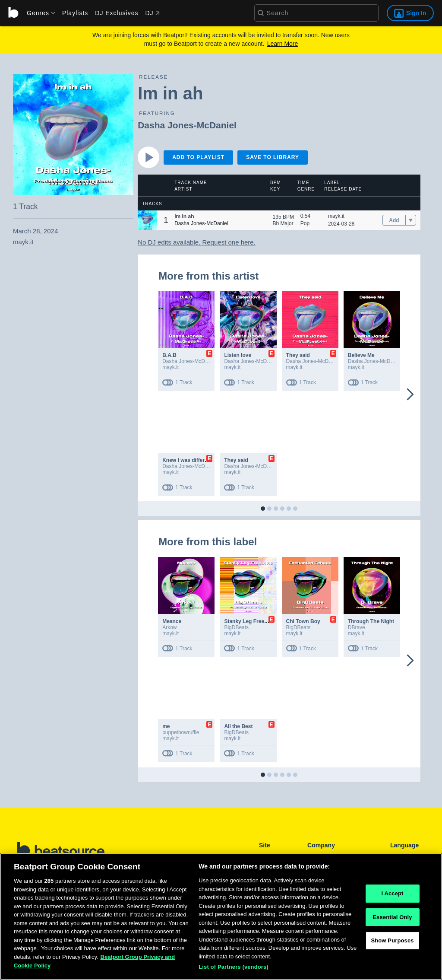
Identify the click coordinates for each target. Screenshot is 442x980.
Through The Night (371, 621)
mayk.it (336, 216)
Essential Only (392, 920)
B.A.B (169, 355)
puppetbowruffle (181, 732)
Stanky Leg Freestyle (250, 621)
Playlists (75, 13)
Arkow (169, 627)
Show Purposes (392, 944)
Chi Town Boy (303, 621)
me (166, 726)
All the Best (238, 726)
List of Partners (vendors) (234, 970)
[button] (147, 220)
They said (298, 355)
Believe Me (361, 355)
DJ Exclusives (117, 13)
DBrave (357, 627)
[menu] (38, 13)
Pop (305, 223)
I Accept (392, 896)
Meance (172, 621)
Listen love (238, 355)
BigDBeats (236, 627)
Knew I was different (187, 460)
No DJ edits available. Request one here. (197, 242)
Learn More (283, 44)
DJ (152, 13)
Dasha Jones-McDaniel (187, 125)
